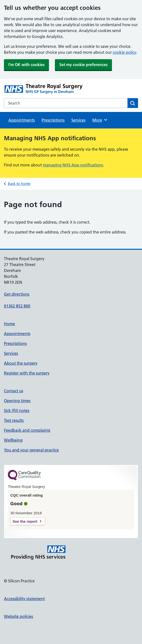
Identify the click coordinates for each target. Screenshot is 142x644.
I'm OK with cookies (26, 65)
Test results (14, 420)
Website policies (18, 616)
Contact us (14, 391)
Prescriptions (53, 120)
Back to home (19, 184)
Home (9, 324)
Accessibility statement (24, 599)
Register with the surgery (27, 373)
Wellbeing (13, 440)
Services (78, 120)
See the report (25, 521)
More (100, 120)
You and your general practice (31, 450)
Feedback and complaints (27, 430)
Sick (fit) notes (17, 411)
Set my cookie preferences (83, 65)
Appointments (22, 120)
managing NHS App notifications (73, 165)
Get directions (17, 294)
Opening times (17, 401)
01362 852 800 (17, 306)
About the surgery (21, 363)
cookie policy (125, 52)
